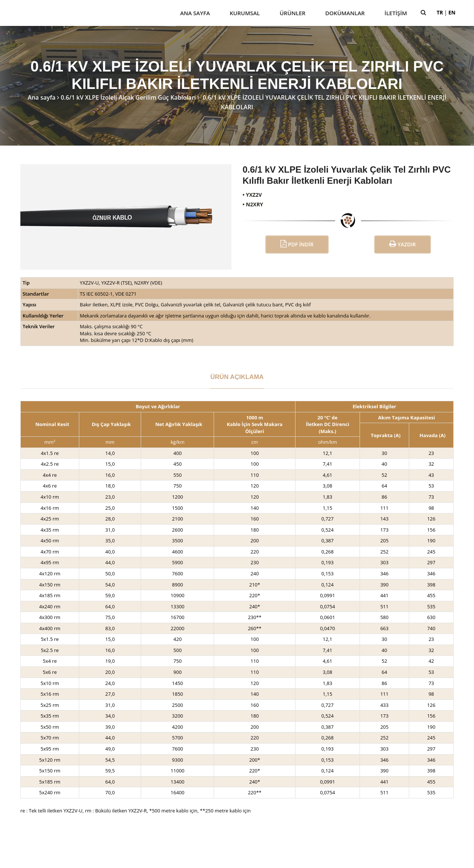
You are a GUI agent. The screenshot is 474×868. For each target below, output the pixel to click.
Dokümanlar (345, 13)
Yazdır (403, 244)
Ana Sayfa (195, 13)
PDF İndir (297, 244)
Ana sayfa (42, 97)
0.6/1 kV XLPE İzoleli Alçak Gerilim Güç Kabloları (128, 97)
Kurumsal (245, 13)
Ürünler (293, 13)
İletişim (396, 13)
